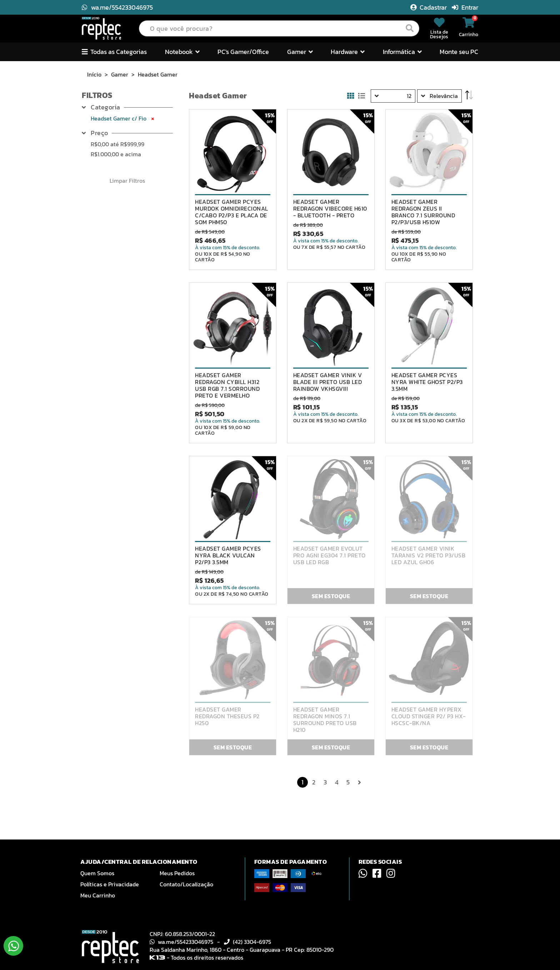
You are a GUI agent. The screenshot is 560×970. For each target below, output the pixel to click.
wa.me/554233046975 (117, 7)
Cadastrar (429, 7)
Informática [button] (402, 52)
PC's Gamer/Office (243, 52)
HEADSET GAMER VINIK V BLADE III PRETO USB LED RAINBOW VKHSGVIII (328, 382)
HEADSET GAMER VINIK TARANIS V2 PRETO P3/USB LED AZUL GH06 (429, 555)
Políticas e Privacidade (110, 884)
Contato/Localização (186, 884)
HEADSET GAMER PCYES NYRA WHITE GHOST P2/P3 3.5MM (427, 382)
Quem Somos (97, 873)
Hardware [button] (348, 52)
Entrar (465, 7)
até (117, 144)
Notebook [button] (182, 52)
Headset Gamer (158, 74)
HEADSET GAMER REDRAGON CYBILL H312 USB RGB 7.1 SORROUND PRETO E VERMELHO (227, 385)
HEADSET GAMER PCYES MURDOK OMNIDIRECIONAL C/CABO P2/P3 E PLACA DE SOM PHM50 (232, 212)
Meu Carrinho (98, 895)
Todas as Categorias (114, 52)
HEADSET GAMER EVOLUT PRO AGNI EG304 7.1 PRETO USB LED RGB (329, 555)
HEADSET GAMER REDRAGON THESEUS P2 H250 (227, 716)
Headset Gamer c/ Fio (123, 118)
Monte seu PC (459, 52)
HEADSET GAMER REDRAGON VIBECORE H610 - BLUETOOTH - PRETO (330, 209)
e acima (116, 154)
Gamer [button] (300, 52)
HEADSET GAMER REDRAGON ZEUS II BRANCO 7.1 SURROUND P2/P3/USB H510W (423, 212)
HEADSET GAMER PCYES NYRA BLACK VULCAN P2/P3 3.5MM (228, 555)
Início (94, 74)
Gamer (120, 74)
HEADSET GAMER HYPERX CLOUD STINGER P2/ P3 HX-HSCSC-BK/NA (429, 716)
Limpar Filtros (127, 181)
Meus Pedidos (177, 873)
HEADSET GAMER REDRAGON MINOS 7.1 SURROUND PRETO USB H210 (325, 720)
